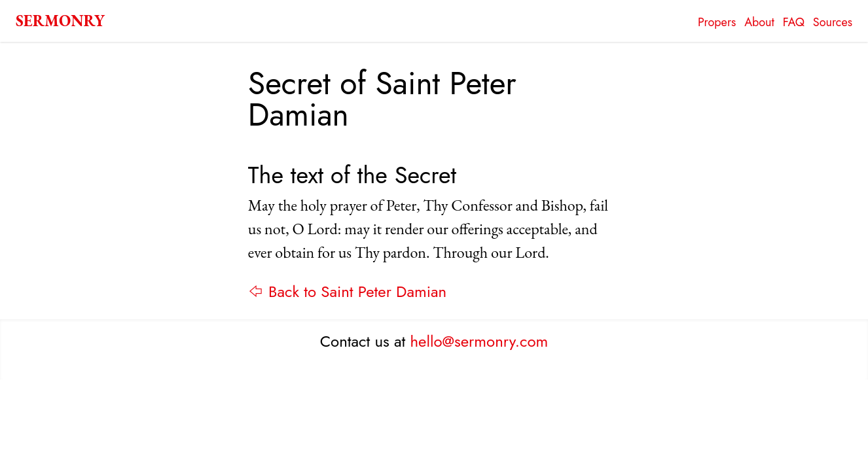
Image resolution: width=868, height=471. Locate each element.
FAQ (794, 22)
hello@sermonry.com (479, 341)
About (759, 22)
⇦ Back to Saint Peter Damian (347, 291)
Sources (833, 22)
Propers (717, 22)
